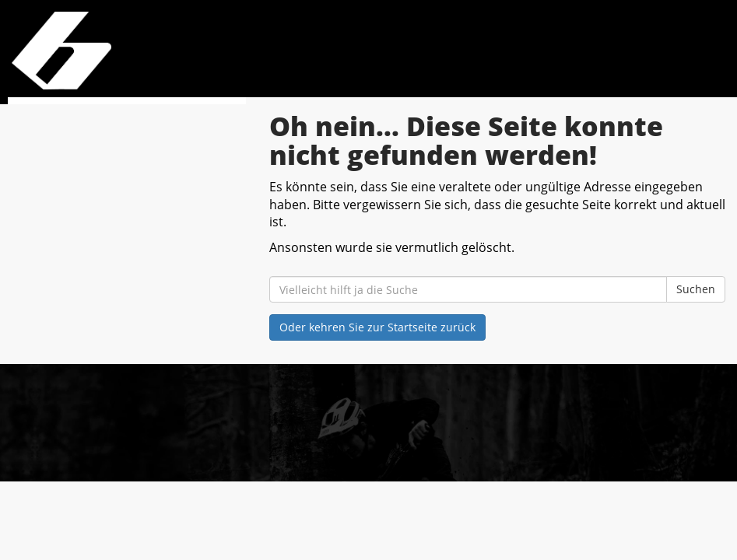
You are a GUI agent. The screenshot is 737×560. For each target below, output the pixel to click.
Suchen (696, 289)
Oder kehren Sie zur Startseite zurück (377, 327)
